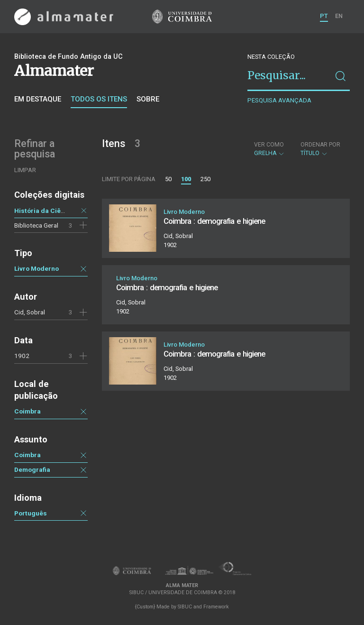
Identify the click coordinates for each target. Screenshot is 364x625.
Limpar (25, 170)
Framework (216, 607)
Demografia (32, 469)
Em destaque (38, 99)
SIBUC (185, 607)
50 (168, 179)
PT (324, 16)
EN (339, 16)
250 (205, 179)
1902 (22, 356)
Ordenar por (320, 145)
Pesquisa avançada (279, 100)
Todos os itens (99, 99)
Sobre (148, 99)
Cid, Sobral (30, 312)
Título (320, 149)
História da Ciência (44, 211)
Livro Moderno (36, 268)
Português (31, 513)
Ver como (269, 145)
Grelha (269, 149)
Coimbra (27, 411)
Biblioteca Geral (36, 225)
